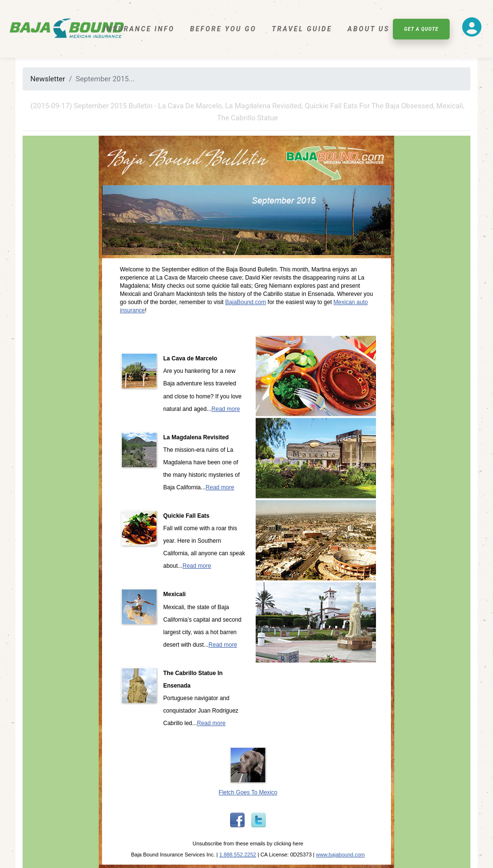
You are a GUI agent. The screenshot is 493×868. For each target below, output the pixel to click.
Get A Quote (421, 29)
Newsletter (48, 79)
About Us (369, 29)
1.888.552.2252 (237, 855)
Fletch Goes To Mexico (248, 792)
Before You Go (223, 29)
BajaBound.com (246, 302)
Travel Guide (302, 29)
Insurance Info (139, 29)
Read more (226, 409)
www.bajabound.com (340, 855)
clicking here (289, 843)
